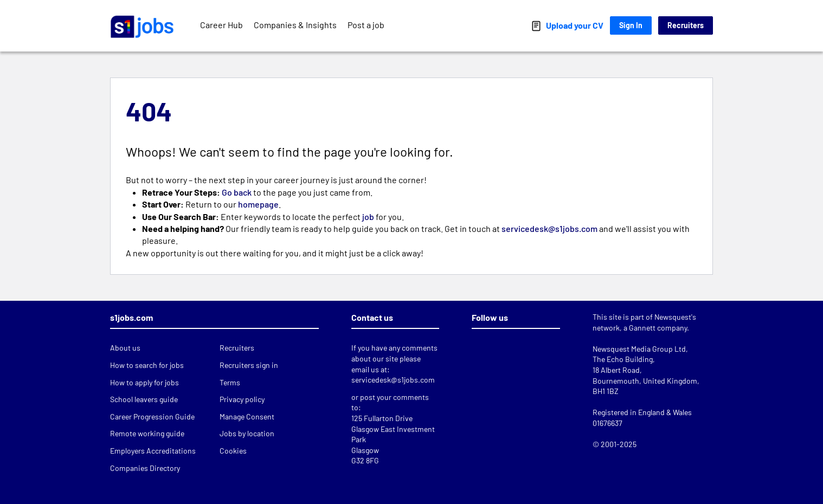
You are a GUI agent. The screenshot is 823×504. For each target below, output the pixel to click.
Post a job (366, 25)
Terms (230, 382)
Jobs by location (247, 433)
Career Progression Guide (152, 416)
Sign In (631, 25)
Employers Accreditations (153, 451)
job (368, 217)
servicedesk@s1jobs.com (550, 228)
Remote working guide (147, 433)
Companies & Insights (295, 25)
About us (125, 348)
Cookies (233, 451)
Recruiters (686, 25)
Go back (237, 192)
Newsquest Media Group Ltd (639, 349)
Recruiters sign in (249, 365)
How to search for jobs (147, 365)
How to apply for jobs (144, 382)
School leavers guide (144, 399)
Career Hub (221, 25)
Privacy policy (242, 399)
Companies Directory (145, 468)
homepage (258, 204)
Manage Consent (247, 416)
